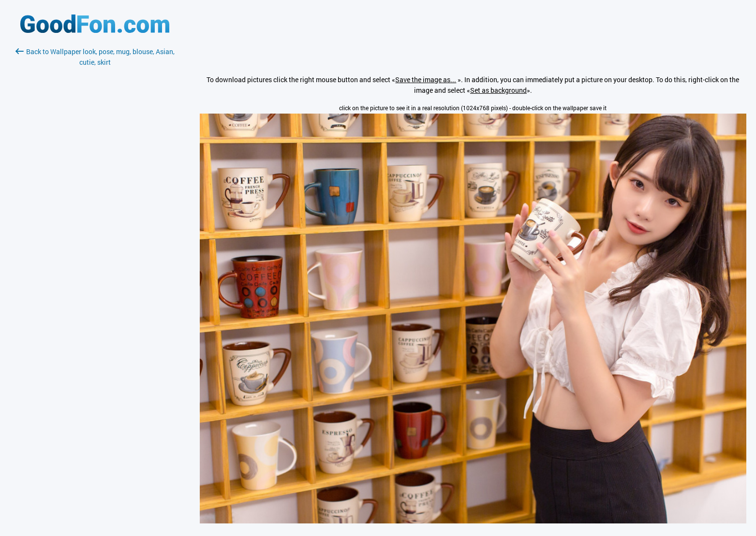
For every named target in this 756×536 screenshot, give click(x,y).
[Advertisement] (95, 182)
